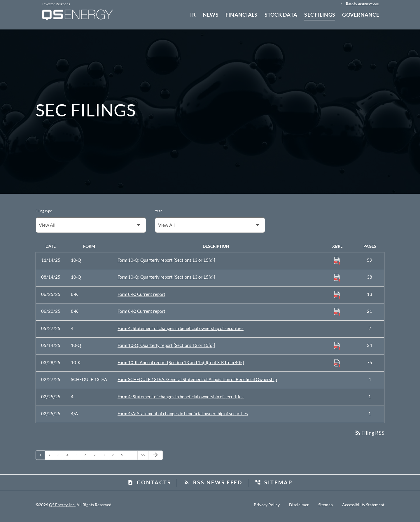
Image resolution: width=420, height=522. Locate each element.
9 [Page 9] (114, 458)
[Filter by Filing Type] (91, 228)
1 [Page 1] (42, 458)
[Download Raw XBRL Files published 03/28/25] (337, 366)
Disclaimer (299, 508)
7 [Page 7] (96, 458)
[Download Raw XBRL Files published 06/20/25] (337, 315)
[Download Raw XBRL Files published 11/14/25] (337, 263)
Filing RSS (369, 436)
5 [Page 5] (78, 458)
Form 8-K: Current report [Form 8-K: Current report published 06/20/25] (141, 315)
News (211, 15)
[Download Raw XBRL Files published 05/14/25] (337, 349)
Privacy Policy (267, 508)
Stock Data (281, 15)
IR (193, 15)
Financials (242, 15)
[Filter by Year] (210, 228)
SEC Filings (320, 15)
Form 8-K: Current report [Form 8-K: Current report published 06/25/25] (141, 297)
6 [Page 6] (87, 458)
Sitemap (274, 486)
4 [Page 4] (69, 458)
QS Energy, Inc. (62, 508)
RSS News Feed (213, 486)
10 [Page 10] (124, 458)
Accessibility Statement (363, 508)
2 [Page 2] (51, 458)
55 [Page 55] (145, 458)
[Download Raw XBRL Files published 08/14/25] (337, 281)
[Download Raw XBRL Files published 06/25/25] (337, 298)
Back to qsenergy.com (363, 4)
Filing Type (44, 214)
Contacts (149, 486)
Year (158, 214)
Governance (361, 15)
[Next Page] (155, 459)
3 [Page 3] (60, 458)
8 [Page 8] (105, 458)
